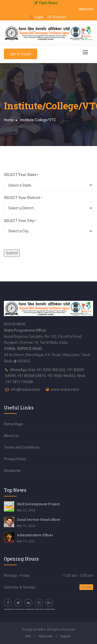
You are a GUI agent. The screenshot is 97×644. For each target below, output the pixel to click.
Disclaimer (12, 471)
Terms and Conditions (22, 447)
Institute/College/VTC (38, 120)
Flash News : (47, 3)
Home (9, 120)
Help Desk (45, 636)
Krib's (41, 630)
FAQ (28, 636)
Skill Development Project (38, 504)
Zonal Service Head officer (39, 519)
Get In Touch (21, 54)
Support (65, 636)
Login (39, 17)
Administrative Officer (35, 535)
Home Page (13, 424)
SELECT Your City (20, 221)
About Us (11, 436)
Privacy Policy (15, 459)
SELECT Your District (23, 198)
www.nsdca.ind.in (65, 389)
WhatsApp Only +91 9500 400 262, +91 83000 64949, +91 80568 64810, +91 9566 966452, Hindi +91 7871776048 (45, 376)
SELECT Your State (21, 175)
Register (57, 17)
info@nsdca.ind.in (25, 389)
